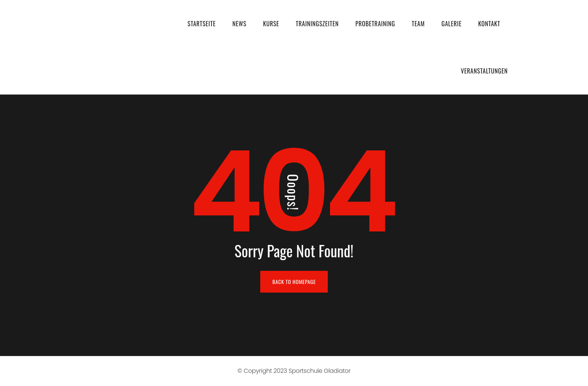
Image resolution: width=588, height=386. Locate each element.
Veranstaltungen (484, 71)
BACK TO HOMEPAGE (294, 282)
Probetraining (375, 24)
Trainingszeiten (317, 24)
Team (418, 24)
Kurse (271, 24)
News (239, 24)
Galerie (451, 24)
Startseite (202, 24)
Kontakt (489, 24)
